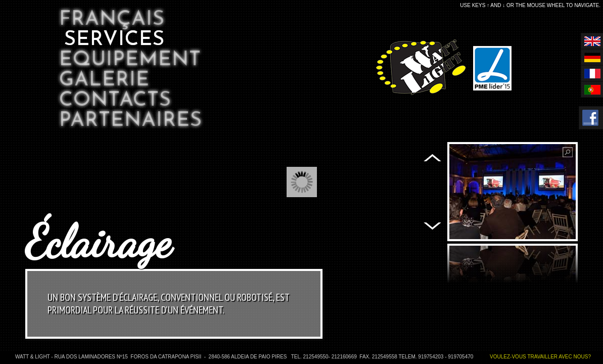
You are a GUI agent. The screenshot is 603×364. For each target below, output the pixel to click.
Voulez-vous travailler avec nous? (540, 357)
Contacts (115, 101)
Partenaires (131, 121)
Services (114, 40)
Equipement (130, 60)
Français (112, 20)
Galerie (104, 80)
